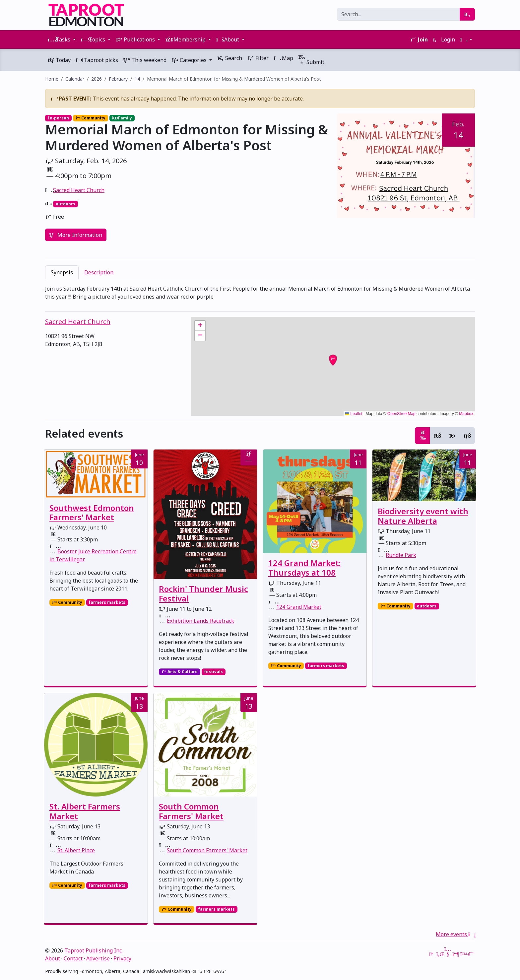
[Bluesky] (464, 954)
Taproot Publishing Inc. (94, 950)
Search (230, 58)
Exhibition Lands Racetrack (200, 621)
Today (59, 60)
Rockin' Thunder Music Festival (203, 594)
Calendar (75, 79)
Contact (73, 958)
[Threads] (472, 954)
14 (137, 79)
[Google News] (432, 954)
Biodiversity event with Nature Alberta (423, 516)
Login (444, 39)
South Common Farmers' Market (191, 811)
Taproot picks (97, 60)
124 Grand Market (299, 607)
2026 (97, 79)
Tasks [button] (60, 39)
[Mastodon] (456, 954)
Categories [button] (190, 60)
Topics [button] (94, 39)
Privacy (122, 958)
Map (284, 58)
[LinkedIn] (440, 954)
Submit (311, 60)
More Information (76, 235)
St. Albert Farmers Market (85, 811)
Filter (258, 58)
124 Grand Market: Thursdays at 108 (305, 568)
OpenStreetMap (401, 414)
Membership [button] (186, 39)
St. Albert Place (76, 850)
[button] (466, 39)
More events (455, 934)
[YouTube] (448, 954)
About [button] (228, 39)
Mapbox (466, 414)
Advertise (98, 958)
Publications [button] (136, 39)
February (118, 79)
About (53, 958)
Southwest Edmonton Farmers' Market (92, 513)
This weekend (145, 60)
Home (52, 79)
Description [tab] (99, 272)
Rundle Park (401, 555)
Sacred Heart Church (79, 190)
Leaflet (354, 414)
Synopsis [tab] (62, 272)
